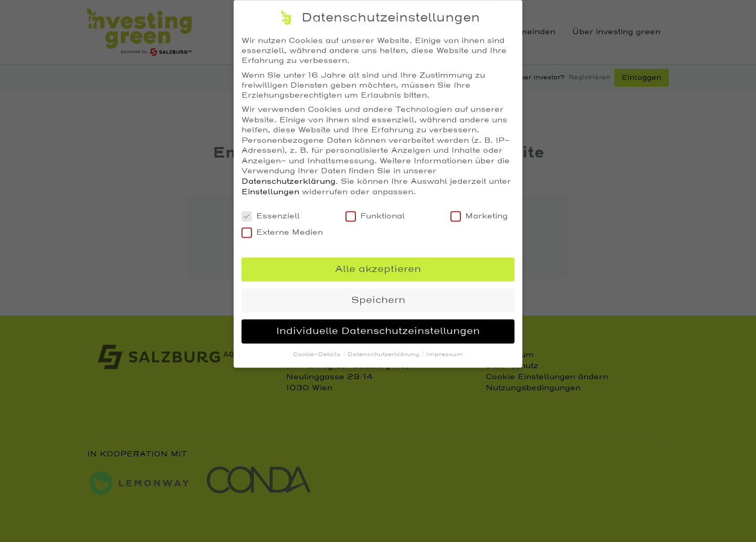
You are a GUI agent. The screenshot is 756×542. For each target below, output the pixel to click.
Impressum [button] (445, 348)
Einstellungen (270, 186)
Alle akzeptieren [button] (378, 263)
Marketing (479, 210)
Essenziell (271, 210)
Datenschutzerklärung (288, 175)
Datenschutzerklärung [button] (384, 348)
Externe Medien (282, 226)
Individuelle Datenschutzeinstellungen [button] (378, 325)
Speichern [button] (378, 294)
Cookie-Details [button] (318, 348)
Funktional (375, 210)
